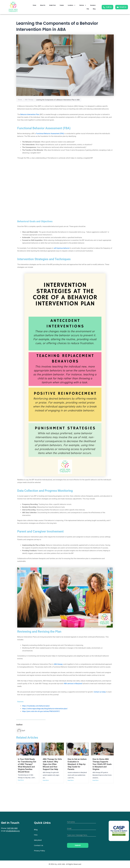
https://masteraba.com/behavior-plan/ (36, 706)
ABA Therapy (29, 100)
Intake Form (52, 5)
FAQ (88, 9)
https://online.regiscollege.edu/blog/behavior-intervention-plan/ (45, 709)
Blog (94, 9)
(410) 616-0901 (13, 828)
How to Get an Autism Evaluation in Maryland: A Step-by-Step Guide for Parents (77, 764)
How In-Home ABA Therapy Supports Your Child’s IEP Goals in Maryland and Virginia (102, 764)
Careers (62, 5)
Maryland (38, 840)
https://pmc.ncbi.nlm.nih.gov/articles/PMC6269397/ (41, 711)
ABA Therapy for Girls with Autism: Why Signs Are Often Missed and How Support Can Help (52, 764)
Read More (21, 780)
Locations (72, 5)
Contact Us (39, 845)
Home (34, 5)
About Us (43, 5)
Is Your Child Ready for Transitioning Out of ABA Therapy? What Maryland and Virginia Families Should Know (27, 765)
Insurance (93, 5)
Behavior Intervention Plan (30, 114)
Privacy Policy (40, 851)
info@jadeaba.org (13, 831)
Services (83, 5)
